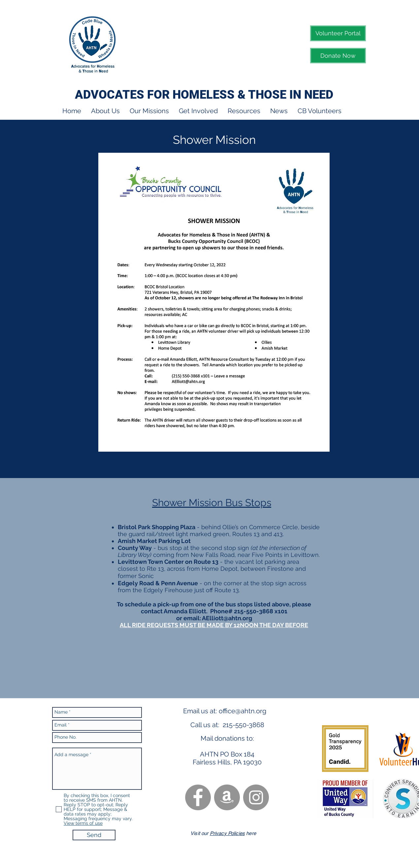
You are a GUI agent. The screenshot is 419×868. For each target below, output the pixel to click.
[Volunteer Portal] (338, 33)
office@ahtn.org (242, 711)
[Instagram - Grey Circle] (256, 797)
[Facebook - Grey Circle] (198, 797)
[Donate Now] (338, 56)
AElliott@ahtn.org (227, 618)
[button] (105, 111)
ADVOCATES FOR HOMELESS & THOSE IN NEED (204, 95)
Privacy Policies (227, 833)
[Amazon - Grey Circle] (227, 797)
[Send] (94, 835)
